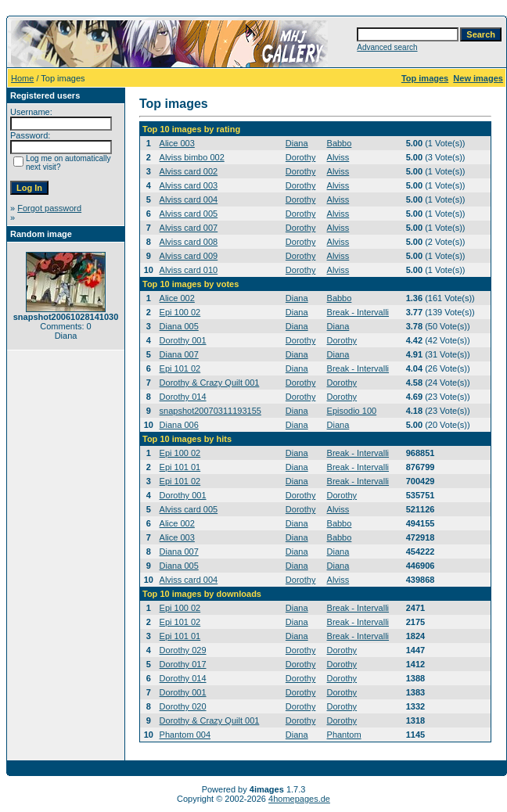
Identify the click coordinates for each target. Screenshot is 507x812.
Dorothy (301, 157)
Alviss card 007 (189, 228)
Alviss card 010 (189, 270)
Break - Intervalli (358, 312)
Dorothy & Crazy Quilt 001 (210, 383)
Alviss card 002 (189, 171)
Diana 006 (179, 425)
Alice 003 (177, 143)
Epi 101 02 (180, 368)
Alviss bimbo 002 (192, 157)
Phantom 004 (185, 735)
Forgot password (49, 208)
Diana (297, 143)
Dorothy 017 (183, 664)
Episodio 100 (352, 411)
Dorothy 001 (183, 340)
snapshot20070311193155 (210, 411)
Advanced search (387, 47)
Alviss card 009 (189, 256)
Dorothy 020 (183, 706)
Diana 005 (179, 326)
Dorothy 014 (183, 397)
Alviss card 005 (189, 214)
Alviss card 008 (189, 242)
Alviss (338, 157)
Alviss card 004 (189, 199)
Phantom (344, 735)
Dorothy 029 (183, 650)
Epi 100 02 (180, 312)
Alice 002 (177, 298)
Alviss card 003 (189, 185)
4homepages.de (299, 799)
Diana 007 (179, 354)
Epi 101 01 (180, 467)
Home (22, 78)
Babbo (340, 143)
